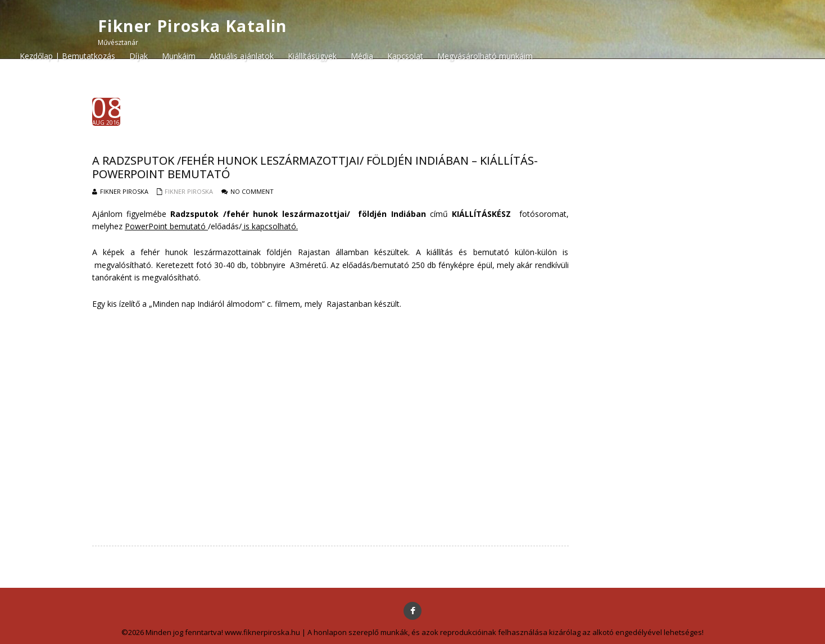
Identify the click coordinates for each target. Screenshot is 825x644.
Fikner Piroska (189, 191)
